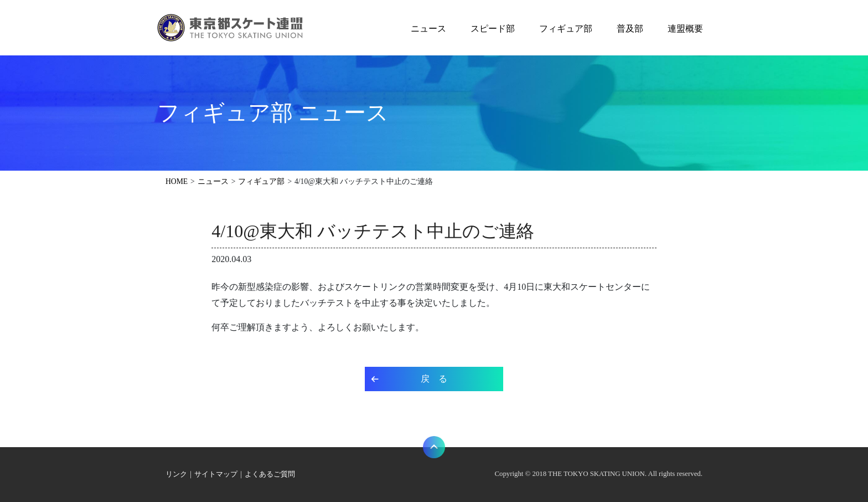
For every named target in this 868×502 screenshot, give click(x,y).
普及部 (630, 29)
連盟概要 (685, 29)
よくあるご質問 (270, 474)
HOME (177, 181)
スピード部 (493, 29)
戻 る (434, 379)
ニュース (428, 29)
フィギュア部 (566, 29)
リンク (176, 474)
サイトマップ (216, 474)
